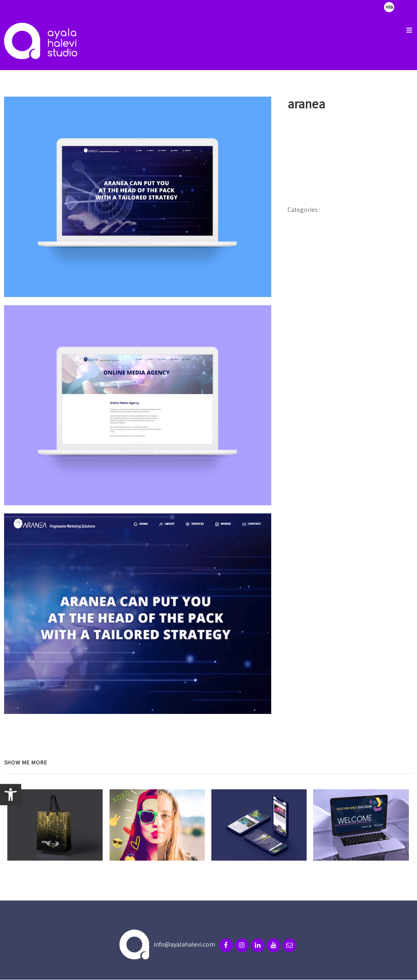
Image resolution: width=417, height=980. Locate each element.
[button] (11, 795)
